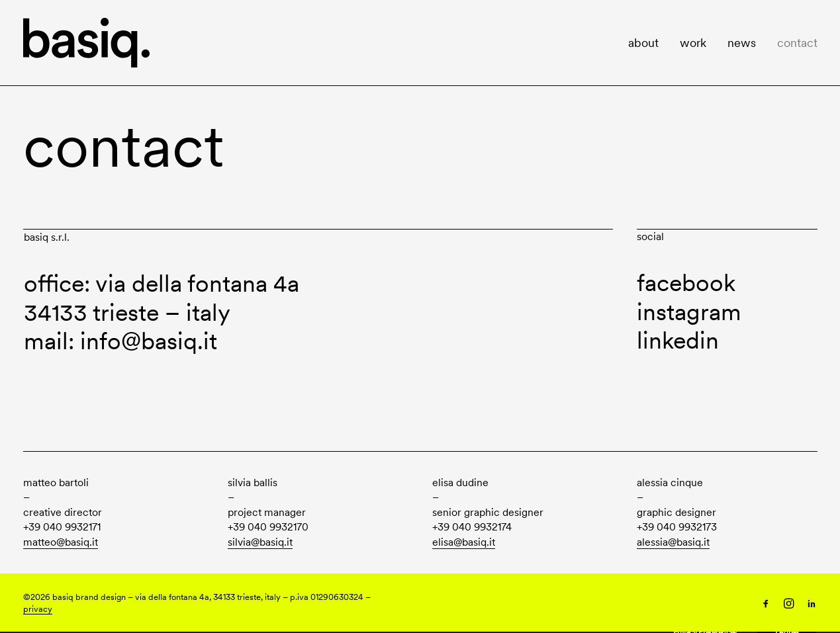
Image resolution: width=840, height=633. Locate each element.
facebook (686, 283)
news (742, 43)
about (643, 43)
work (693, 43)
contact (797, 43)
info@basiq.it (149, 341)
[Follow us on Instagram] (789, 605)
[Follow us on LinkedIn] (812, 605)
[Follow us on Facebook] (766, 605)
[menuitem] (648, 43)
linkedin (678, 340)
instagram (689, 312)
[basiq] (87, 43)
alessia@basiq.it (673, 542)
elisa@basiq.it (464, 542)
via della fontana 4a (197, 283)
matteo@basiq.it (61, 542)
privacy (38, 609)
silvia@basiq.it (260, 542)
